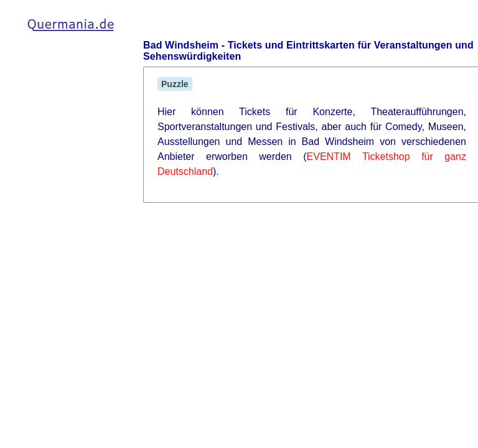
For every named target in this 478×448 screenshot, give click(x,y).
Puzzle (175, 84)
